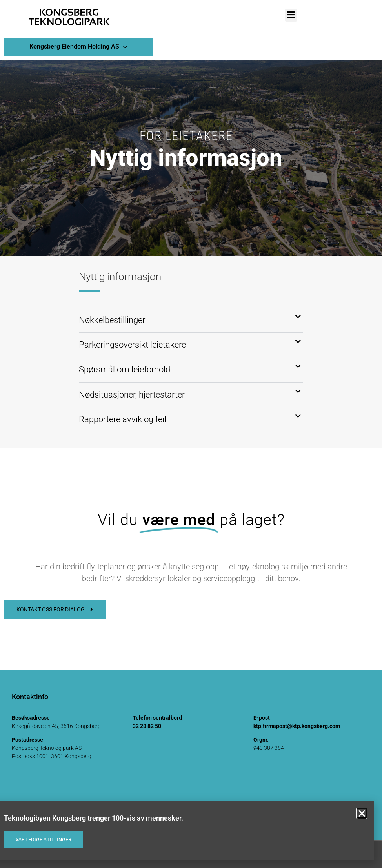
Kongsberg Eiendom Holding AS (78, 47)
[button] (291, 15)
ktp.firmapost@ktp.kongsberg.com (297, 726)
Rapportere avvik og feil (124, 419)
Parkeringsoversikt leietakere (132, 345)
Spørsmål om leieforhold (125, 369)
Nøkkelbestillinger (112, 320)
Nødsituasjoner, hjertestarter (132, 395)
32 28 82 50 (147, 726)
